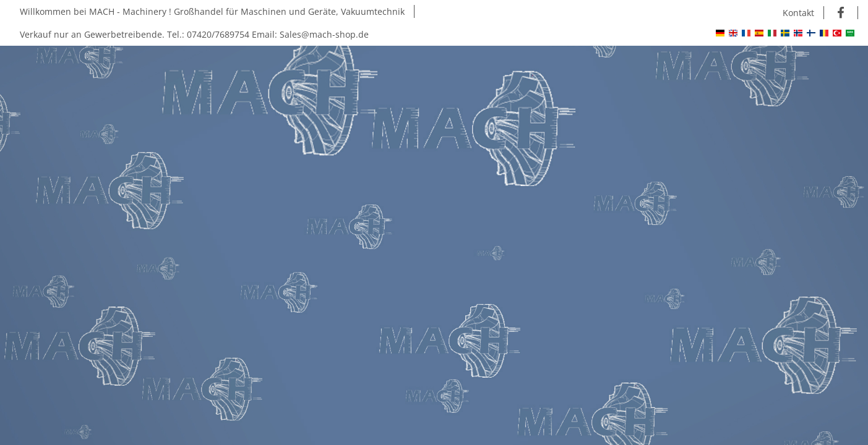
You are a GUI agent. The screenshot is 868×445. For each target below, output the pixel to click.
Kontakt (798, 13)
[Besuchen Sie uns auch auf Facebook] (841, 13)
